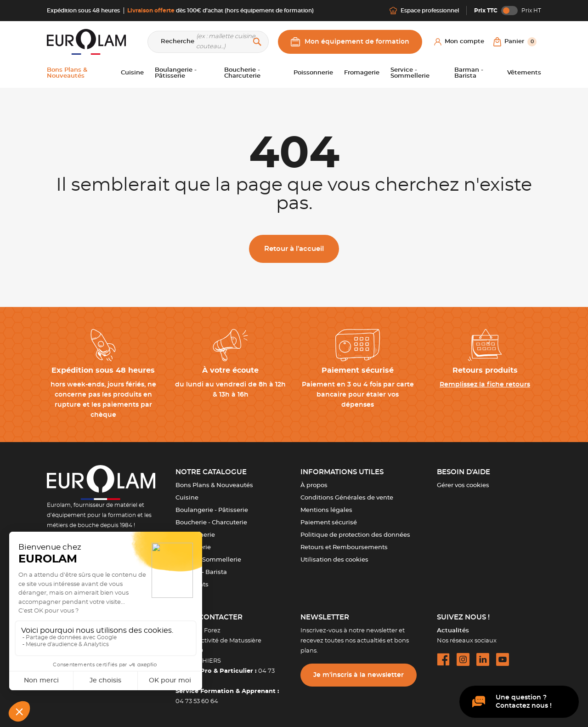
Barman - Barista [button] (469, 73)
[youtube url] (503, 659)
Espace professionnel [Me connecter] (424, 11)
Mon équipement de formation (350, 42)
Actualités (453, 631)
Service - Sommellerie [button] (410, 73)
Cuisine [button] (132, 73)
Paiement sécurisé (329, 523)
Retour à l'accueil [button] (294, 249)
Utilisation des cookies (334, 560)
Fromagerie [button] (362, 73)
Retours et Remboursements (344, 548)
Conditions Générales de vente (347, 498)
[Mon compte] (459, 42)
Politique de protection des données (355, 535)
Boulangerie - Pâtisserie (212, 510)
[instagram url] (463, 659)
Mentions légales (326, 510)
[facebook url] (443, 659)
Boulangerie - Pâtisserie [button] (176, 73)
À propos (314, 486)
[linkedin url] (483, 659)
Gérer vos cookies (463, 486)
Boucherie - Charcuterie (211, 523)
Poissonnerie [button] (313, 73)
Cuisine (187, 498)
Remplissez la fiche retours (485, 385)
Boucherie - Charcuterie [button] (242, 73)
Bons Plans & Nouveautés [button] (67, 73)
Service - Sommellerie (208, 560)
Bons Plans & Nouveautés (214, 486)
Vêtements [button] (524, 73)
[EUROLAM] (86, 42)
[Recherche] (208, 42)
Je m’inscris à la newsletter (359, 675)
